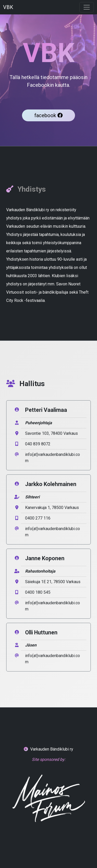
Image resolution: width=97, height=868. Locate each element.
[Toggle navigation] (87, 7)
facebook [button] (48, 115)
